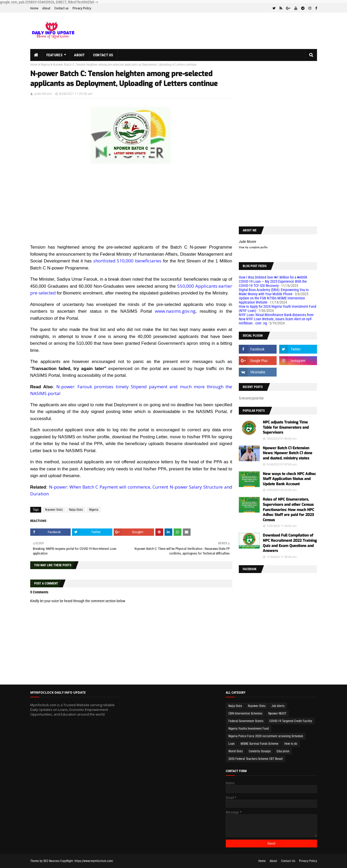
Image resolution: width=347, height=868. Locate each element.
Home (34, 8)
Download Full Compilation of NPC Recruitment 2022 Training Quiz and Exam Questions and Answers (290, 543)
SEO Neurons (51, 861)
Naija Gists (76, 510)
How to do (291, 744)
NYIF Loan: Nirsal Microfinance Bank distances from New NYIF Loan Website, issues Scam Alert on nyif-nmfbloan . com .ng (276, 319)
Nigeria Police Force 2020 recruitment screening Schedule (266, 736)
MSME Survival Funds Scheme (260, 744)
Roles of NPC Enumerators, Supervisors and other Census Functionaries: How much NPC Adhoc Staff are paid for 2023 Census (288, 510)
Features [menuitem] (54, 55)
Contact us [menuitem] (103, 55)
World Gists (236, 751)
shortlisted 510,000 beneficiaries (127, 261)
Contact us (61, 8)
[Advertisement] (131, 207)
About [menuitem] (80, 55)
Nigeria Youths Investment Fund (249, 729)
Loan (232, 744)
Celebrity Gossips (260, 751)
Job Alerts (278, 706)
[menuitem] (36, 55)
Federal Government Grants (246, 721)
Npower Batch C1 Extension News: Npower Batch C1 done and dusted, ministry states (288, 453)
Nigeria (45, 65)
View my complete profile (253, 247)
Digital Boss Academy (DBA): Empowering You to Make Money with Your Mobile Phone (274, 292)
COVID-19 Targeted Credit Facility (291, 721)
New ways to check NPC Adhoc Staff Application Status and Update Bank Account (289, 479)
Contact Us (288, 861)
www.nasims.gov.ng (175, 311)
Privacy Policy (82, 8)
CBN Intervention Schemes (245, 713)
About (46, 8)
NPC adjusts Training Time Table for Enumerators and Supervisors (286, 427)
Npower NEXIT (277, 713)
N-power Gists (54, 510)
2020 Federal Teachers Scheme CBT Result (256, 759)
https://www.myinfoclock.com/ (94, 861)
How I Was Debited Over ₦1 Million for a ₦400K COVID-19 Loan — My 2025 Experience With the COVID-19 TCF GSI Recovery (273, 281)
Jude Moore (43, 94)
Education (283, 751)
